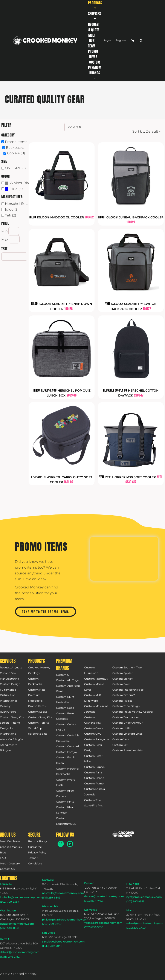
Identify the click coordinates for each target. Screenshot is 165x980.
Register (121, 40)
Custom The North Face (128, 690)
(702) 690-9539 (94, 927)
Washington (8, 910)
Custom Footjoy (67, 752)
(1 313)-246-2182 (10, 957)
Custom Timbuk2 (124, 695)
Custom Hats (37, 690)
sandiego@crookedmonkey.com (63, 942)
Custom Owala (94, 728)
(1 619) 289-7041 (52, 946)
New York (133, 884)
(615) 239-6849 (51, 898)
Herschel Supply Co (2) (18, 204)
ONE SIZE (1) (15, 168)
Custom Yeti (120, 745)
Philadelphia (50, 906)
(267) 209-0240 (52, 924)
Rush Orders (8, 712)
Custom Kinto (65, 802)
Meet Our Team (10, 841)
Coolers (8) (16, 153)
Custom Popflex (95, 767)
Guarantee (35, 847)
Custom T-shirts (39, 723)
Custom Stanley (123, 679)
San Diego (49, 933)
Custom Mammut (96, 679)
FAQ (3, 858)
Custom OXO (93, 734)
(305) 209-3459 (136, 928)
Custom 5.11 (64, 675)
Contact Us (7, 869)
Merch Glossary (10, 863)
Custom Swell (121, 684)
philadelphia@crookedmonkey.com (65, 920)
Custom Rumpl (94, 783)
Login (108, 40)
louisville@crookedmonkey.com (21, 897)
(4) (14, 189)
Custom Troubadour (126, 717)
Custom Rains (93, 772)
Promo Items (16, 142)
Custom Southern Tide (127, 667)
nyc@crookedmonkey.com (144, 897)
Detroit (5, 939)
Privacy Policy (37, 852)
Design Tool (8, 728)
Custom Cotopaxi (67, 746)
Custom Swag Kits (12, 717)
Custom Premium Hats (128, 750)
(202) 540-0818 (10, 928)
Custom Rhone (94, 778)
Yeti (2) (11, 215)
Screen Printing (10, 723)
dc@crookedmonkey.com (17, 924)
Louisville (6, 884)
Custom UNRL (122, 728)
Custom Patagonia (96, 739)
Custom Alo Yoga (67, 680)
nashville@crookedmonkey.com (63, 893)
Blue (14, 189)
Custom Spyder (122, 673)
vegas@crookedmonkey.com (103, 923)
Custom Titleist (122, 701)
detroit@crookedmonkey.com (20, 952)
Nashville (48, 880)
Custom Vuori (121, 739)
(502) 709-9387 (10, 902)
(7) (18, 183)
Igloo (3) (12, 209)
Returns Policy (38, 841)
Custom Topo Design (126, 706)
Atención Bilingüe (11, 739)
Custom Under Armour (128, 723)
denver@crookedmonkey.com (104, 896)
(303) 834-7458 (94, 901)
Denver (89, 883)
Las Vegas (91, 910)
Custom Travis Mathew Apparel (133, 712)
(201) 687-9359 (135, 901)
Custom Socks (37, 712)
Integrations (8, 734)
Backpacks (15, 148)
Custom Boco (65, 708)
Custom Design (10, 684)
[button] (95, 5)
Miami (130, 910)
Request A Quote (11, 667)
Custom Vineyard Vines (127, 734)
